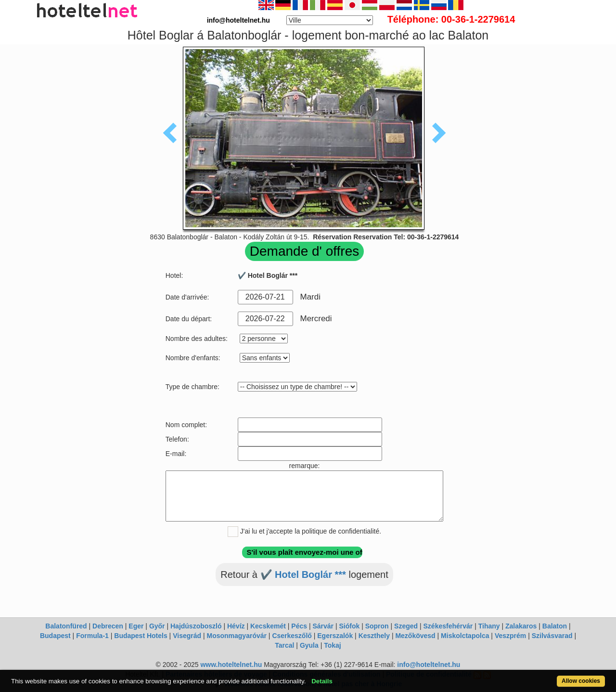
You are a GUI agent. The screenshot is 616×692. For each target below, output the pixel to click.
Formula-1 (92, 636)
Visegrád (187, 636)
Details (322, 681)
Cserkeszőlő (292, 636)
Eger (136, 626)
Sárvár (323, 626)
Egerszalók (335, 636)
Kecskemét (268, 626)
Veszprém (510, 636)
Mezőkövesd (415, 636)
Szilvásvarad (552, 636)
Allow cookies (581, 681)
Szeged (406, 626)
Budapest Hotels (141, 636)
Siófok (349, 626)
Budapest (55, 636)
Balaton (555, 626)
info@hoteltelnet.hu (429, 665)
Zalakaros (521, 626)
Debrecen (108, 626)
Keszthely (374, 636)
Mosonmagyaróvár (236, 636)
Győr (157, 626)
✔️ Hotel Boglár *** (303, 574)
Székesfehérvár (448, 626)
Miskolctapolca (465, 636)
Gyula (309, 645)
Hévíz (236, 626)
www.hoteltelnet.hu (231, 665)
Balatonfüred (66, 626)
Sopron (377, 626)
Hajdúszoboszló (196, 626)
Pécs (299, 626)
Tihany (489, 626)
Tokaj (333, 645)
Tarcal (284, 645)
